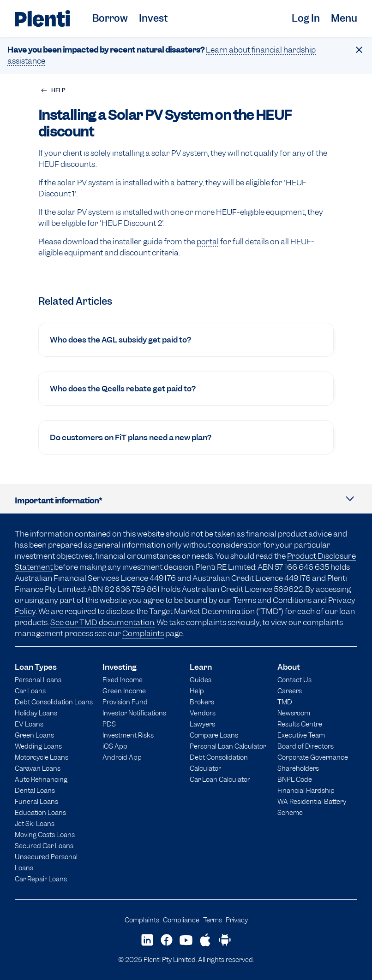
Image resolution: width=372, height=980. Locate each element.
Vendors (203, 713)
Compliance (181, 920)
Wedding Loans (38, 746)
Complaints (143, 633)
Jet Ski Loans (35, 824)
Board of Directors (306, 746)
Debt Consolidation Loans (54, 702)
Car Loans (30, 691)
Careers (290, 691)
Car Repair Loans (41, 879)
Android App (122, 757)
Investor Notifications (134, 713)
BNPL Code (295, 779)
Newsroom (294, 713)
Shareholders (298, 768)
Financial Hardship (306, 790)
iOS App (115, 746)
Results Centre (300, 724)
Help (197, 691)
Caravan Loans (38, 768)
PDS (109, 724)
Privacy (237, 920)
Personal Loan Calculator (228, 746)
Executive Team (301, 735)
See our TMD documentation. (103, 622)
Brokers (202, 702)
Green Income (124, 691)
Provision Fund (125, 702)
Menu (344, 18)
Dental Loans (35, 790)
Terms (213, 920)
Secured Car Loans (44, 846)
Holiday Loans (36, 713)
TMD (285, 702)
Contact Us (294, 680)
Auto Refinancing (41, 779)
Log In (306, 18)
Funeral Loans (36, 801)
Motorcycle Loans (42, 757)
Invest (153, 18)
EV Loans (29, 724)
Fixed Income (123, 680)
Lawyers (202, 724)
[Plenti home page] (42, 18)
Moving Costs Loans (45, 835)
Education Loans (40, 812)
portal (208, 242)
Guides (201, 680)
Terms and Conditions (272, 600)
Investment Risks (128, 735)
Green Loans (34, 735)
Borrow (110, 18)
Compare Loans (214, 735)
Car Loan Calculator (220, 779)
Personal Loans (38, 680)
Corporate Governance (313, 757)
